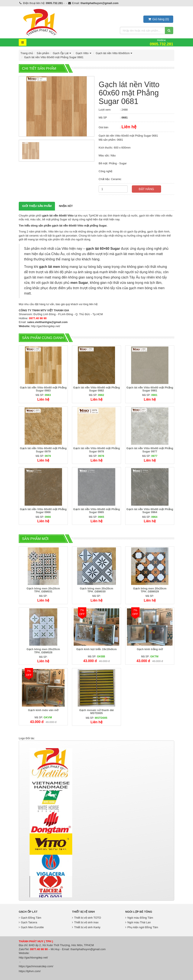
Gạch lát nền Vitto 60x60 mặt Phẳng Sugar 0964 (150, 511)
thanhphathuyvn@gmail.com (99, 3)
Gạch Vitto (84, 53)
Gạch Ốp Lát (62, 53)
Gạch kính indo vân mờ (43, 710)
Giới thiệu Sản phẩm (37, 206)
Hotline (161, 42)
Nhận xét (66, 206)
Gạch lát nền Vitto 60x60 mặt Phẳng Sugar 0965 (96, 511)
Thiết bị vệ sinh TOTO (86, 918)
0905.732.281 (54, 3)
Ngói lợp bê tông (139, 912)
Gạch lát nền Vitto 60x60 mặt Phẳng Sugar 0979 (43, 450)
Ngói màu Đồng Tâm (139, 918)
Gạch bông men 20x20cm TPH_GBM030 (97, 590)
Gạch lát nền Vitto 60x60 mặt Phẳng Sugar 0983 (43, 389)
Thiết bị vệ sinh (83, 912)
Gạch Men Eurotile (31, 927)
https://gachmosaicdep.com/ (36, 966)
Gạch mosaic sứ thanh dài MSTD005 (96, 712)
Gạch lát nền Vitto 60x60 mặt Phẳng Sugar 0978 (96, 450)
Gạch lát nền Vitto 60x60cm (115, 53)
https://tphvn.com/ (30, 971)
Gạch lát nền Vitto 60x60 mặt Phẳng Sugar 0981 (150, 389)
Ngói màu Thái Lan (138, 922)
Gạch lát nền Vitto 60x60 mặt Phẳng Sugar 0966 (43, 511)
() (158, 19)
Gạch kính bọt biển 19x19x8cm (96, 649)
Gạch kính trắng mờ (150, 649)
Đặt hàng (147, 189)
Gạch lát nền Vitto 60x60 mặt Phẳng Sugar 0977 (150, 450)
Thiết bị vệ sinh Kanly (86, 927)
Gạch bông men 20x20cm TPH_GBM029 (150, 590)
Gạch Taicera (28, 922)
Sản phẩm (43, 53)
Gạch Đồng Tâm (30, 918)
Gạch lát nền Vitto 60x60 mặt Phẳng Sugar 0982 (96, 389)
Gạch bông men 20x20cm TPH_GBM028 (43, 651)
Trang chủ (27, 53)
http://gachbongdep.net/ (46, 326)
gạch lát (93, 249)
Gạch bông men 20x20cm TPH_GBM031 (43, 590)
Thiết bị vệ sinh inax (85, 922)
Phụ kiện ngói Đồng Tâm (142, 927)
